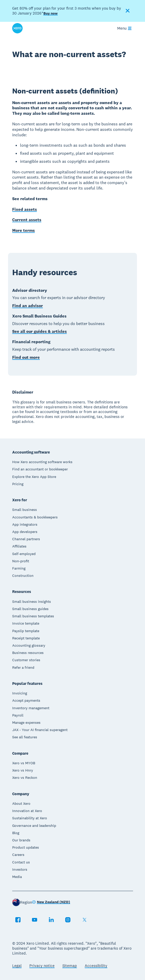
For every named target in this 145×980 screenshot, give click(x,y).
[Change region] (51, 902)
